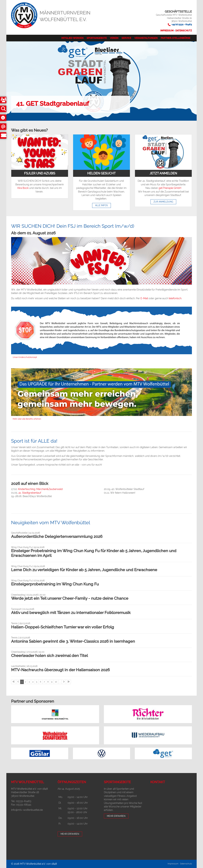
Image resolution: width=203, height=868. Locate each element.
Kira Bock (23, 188)
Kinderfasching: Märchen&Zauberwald (40, 489)
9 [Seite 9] (52, 682)
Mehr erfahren (70, 834)
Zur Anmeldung (163, 202)
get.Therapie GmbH (170, 188)
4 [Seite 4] (33, 682)
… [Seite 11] (60, 682)
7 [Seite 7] (44, 682)
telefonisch (175, 298)
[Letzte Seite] (68, 682)
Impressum (167, 31)
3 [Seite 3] (29, 682)
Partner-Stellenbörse (175, 38)
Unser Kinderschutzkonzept (25, 357)
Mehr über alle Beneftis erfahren (27, 419)
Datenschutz (184, 31)
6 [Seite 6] (41, 682)
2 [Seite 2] (26, 682)
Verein (114, 38)
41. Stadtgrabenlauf (30, 493)
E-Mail (144, 298)
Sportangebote (97, 38)
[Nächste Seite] (64, 682)
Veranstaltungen (146, 38)
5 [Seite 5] (37, 682)
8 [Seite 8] (48, 682)
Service (126, 38)
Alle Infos (101, 205)
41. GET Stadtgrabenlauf (53, 103)
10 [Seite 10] (56, 682)
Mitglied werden (72, 38)
